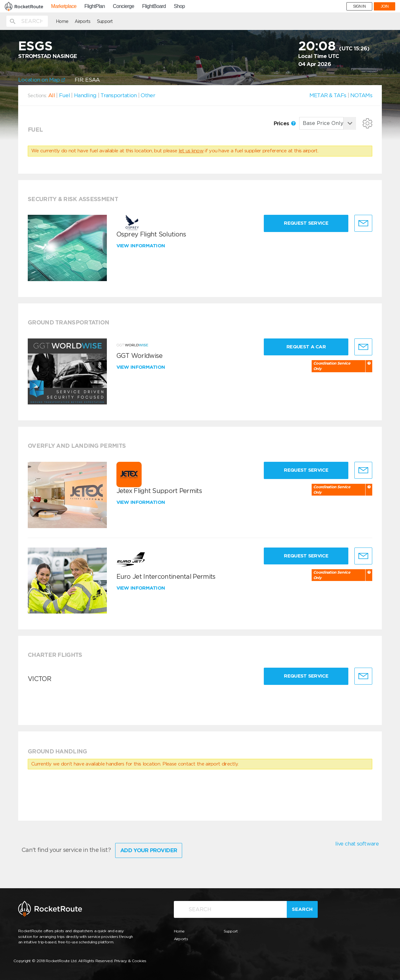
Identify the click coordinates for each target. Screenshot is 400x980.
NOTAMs (361, 95)
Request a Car (306, 347)
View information (141, 246)
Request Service (306, 223)
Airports (82, 21)
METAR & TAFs (328, 95)
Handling (85, 95)
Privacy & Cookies (130, 961)
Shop (179, 6)
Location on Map (42, 80)
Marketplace (64, 6)
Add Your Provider (149, 850)
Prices (285, 123)
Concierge (124, 6)
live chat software (357, 844)
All (52, 95)
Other (148, 95)
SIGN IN (359, 6)
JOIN (385, 6)
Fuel (64, 95)
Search (302, 909)
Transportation (119, 95)
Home (62, 21)
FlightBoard (154, 6)
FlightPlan (95, 6)
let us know (191, 151)
